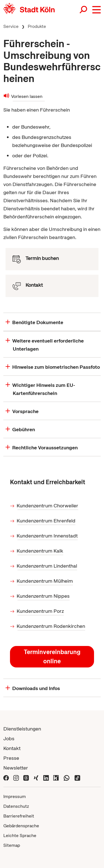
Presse (11, 758)
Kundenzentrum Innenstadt (48, 536)
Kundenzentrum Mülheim (45, 581)
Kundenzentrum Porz (41, 611)
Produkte (37, 26)
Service (11, 26)
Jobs (9, 738)
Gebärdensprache (21, 826)
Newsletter (16, 768)
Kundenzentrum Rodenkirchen (51, 626)
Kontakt (12, 748)
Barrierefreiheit (19, 816)
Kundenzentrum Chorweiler (48, 506)
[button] (97, 10)
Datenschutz (16, 806)
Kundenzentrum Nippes (44, 596)
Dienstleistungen (22, 729)
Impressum (15, 796)
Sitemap (12, 845)
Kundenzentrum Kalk (40, 551)
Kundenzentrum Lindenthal (47, 566)
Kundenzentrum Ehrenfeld (46, 521)
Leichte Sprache (20, 836)
